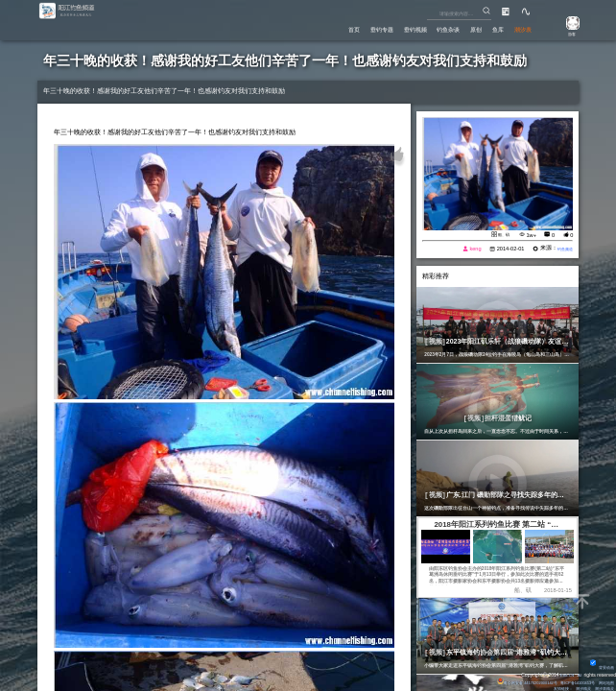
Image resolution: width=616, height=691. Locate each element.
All (579, 673)
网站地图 (604, 680)
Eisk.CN (563, 673)
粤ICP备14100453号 (568, 680)
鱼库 (486, 29)
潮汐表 (518, 29)
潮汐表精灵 (601, 687)
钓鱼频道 (560, 250)
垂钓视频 (380, 29)
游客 (566, 34)
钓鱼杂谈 (423, 29)
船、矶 (501, 234)
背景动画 (600, 665)
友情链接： (550, 687)
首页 (300, 29)
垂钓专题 (336, 29)
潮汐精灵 (576, 687)
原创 (459, 29)
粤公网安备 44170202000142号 (505, 680)
